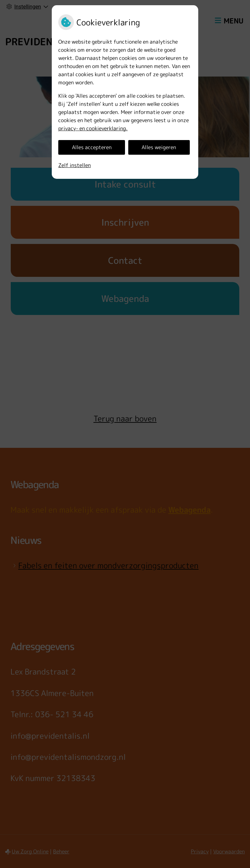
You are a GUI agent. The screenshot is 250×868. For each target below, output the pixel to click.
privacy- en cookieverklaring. (93, 128)
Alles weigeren (159, 147)
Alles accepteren (92, 147)
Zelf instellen (75, 165)
